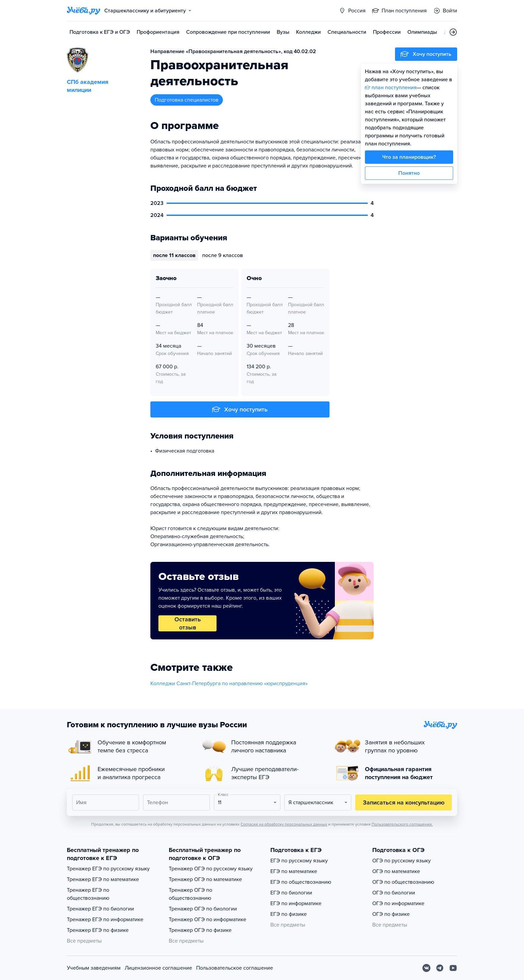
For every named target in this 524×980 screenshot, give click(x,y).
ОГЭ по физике (391, 914)
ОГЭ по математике (396, 871)
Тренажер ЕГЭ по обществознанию (88, 894)
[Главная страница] (84, 11)
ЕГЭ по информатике (296, 903)
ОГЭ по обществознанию (403, 882)
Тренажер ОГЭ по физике (200, 930)
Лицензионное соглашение (158, 968)
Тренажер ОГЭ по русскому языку (211, 869)
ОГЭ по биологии (394, 893)
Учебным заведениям (94, 968)
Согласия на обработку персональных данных (284, 824)
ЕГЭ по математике (294, 871)
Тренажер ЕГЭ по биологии (100, 909)
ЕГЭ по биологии (291, 893)
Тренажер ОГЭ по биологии (203, 909)
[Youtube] (453, 968)
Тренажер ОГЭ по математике (205, 879)
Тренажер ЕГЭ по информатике (105, 920)
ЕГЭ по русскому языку (299, 861)
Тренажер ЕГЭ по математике (103, 879)
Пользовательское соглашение (235, 968)
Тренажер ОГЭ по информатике (208, 920)
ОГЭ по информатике (398, 903)
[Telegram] (440, 968)
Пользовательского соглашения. (402, 824)
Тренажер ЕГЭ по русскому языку (108, 869)
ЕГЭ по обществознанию (301, 882)
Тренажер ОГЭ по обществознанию (190, 894)
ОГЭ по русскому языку (402, 861)
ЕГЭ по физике (289, 914)
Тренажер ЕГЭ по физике (98, 930)
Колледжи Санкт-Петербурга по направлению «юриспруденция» (229, 684)
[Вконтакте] (426, 968)
